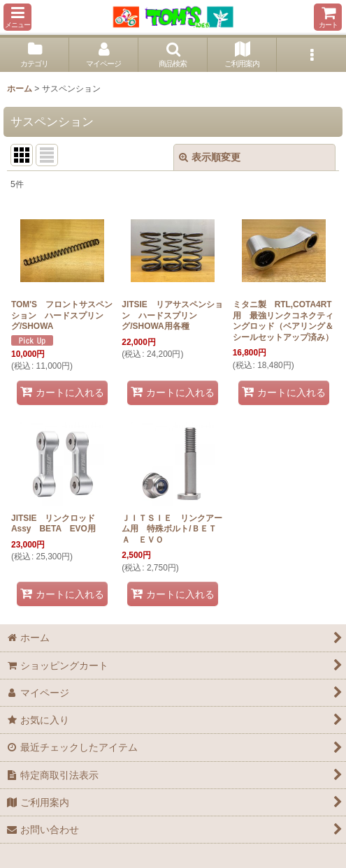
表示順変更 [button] (210, 157)
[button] (17, 17)
